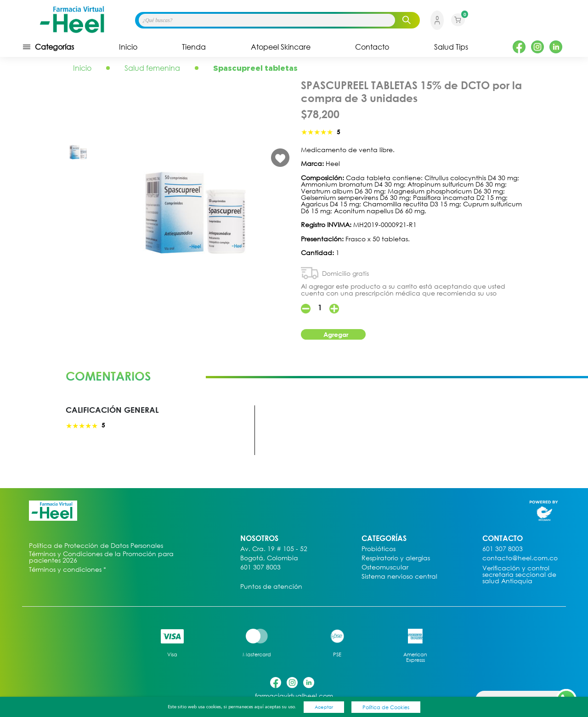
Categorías (48, 47)
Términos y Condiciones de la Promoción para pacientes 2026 (101, 557)
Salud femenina (152, 68)
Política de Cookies (386, 707)
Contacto (372, 47)
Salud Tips (451, 47)
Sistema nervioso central (399, 577)
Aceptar (324, 707)
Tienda (194, 47)
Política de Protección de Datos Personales (96, 546)
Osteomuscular (385, 567)
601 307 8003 (260, 567)
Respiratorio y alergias (396, 558)
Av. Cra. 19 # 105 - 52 (274, 549)
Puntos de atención (271, 587)
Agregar (336, 334)
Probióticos (379, 549)
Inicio (128, 47)
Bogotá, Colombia (269, 558)
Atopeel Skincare (281, 47)
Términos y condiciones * (68, 570)
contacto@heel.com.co (520, 558)
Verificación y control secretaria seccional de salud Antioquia (519, 575)
